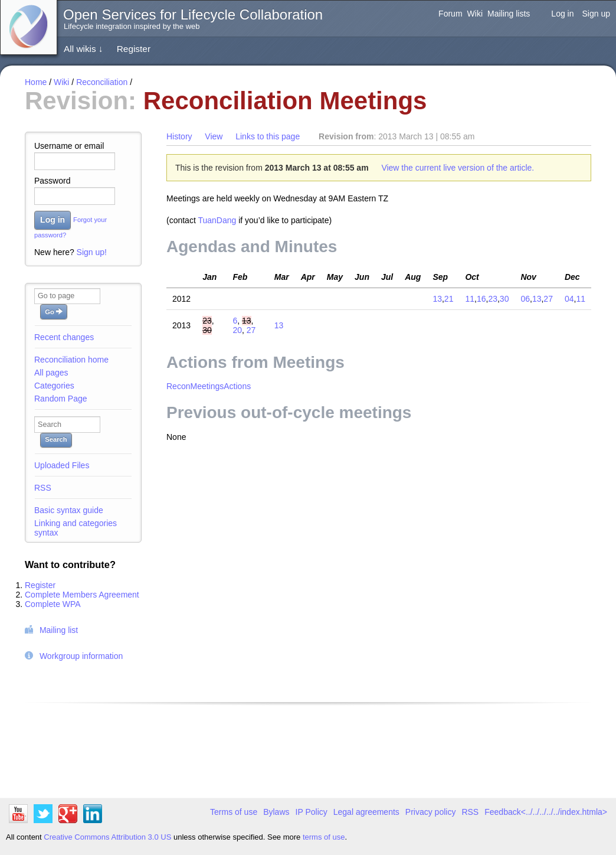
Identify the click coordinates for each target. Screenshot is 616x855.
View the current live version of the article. (458, 168)
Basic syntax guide (69, 510)
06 (525, 299)
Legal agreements (366, 812)
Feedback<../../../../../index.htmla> (546, 812)
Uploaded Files (62, 465)
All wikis (83, 49)
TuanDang (217, 220)
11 (470, 299)
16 (481, 299)
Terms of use (234, 812)
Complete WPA (53, 604)
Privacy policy (431, 812)
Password (52, 181)
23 (493, 299)
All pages (51, 373)
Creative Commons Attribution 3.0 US (107, 837)
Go (54, 312)
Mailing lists (509, 14)
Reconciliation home (71, 360)
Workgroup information (81, 656)
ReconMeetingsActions (209, 386)
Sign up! (92, 252)
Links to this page (268, 136)
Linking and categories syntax (76, 528)
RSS (43, 488)
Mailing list (59, 630)
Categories (54, 386)
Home (36, 82)
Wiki (475, 14)
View (214, 136)
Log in (562, 14)
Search (56, 439)
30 (504, 299)
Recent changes (64, 337)
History (179, 136)
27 (548, 299)
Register (134, 49)
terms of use (324, 837)
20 (237, 330)
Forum (450, 14)
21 (449, 299)
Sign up (596, 14)
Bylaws (276, 812)
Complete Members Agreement (82, 595)
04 (569, 299)
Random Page (61, 399)
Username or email (69, 146)
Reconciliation (102, 82)
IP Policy (312, 812)
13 (437, 299)
